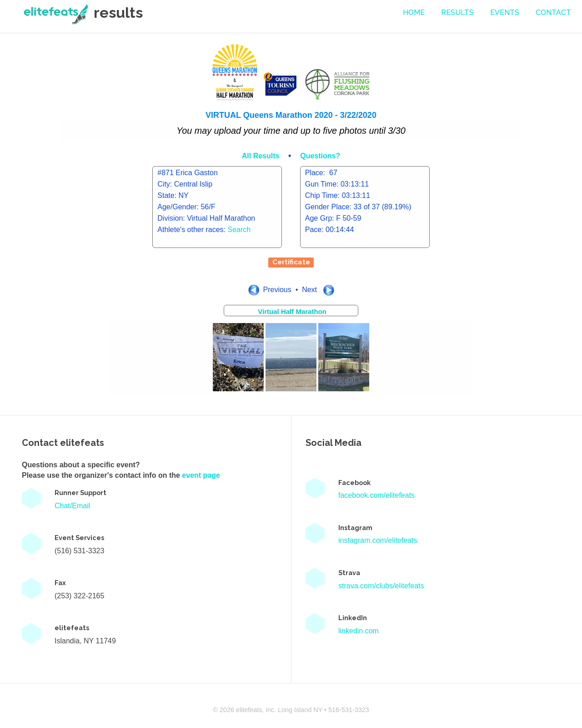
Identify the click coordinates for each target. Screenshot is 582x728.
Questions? (320, 156)
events (505, 13)
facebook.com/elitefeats (376, 495)
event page (201, 475)
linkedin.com (359, 631)
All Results (262, 156)
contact (553, 13)
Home (414, 13)
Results (457, 13)
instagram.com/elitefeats (378, 540)
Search (239, 230)
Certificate (291, 262)
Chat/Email (72, 506)
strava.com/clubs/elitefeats (381, 586)
